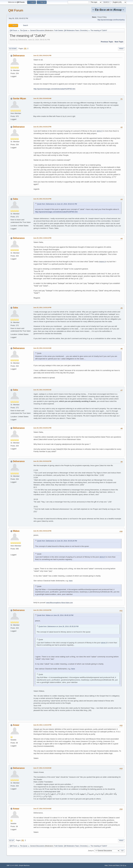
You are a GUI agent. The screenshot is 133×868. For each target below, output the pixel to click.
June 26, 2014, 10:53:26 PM (42, 610)
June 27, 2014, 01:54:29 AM (42, 768)
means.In (103, 262)
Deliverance (19, 56)
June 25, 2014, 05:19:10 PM (42, 199)
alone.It (100, 131)
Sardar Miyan (19, 99)
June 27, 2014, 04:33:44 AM (42, 809)
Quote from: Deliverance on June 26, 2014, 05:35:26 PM (57, 541)
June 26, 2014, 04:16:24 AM (42, 348)
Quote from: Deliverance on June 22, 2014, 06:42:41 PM (57, 204)
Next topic (119, 42)
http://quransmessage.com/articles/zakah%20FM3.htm (54, 89)
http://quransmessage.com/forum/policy (111, 20)
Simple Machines (24, 865)
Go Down (13, 49)
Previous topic (107, 42)
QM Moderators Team (71, 30)
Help (106, 865)
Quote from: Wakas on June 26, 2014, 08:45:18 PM (55, 615)
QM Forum (16, 10)
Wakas (16, 531)
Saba (15, 199)
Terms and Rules (114, 865)
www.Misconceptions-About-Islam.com (59, 603)
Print (121, 49)
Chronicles (84, 30)
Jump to (91, 851)
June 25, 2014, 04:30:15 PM (42, 127)
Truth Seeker (59, 30)
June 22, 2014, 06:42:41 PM (42, 56)
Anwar (16, 725)
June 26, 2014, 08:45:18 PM (42, 531)
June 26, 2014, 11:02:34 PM (42, 725)
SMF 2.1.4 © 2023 (12, 865)
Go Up (11, 841)
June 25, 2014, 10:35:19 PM (42, 308)
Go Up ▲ (123, 865)
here (71, 581)
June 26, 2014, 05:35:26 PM (42, 461)
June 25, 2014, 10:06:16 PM (42, 238)
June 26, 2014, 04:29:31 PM (42, 428)
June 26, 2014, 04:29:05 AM (42, 390)
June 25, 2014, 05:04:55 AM (42, 98)
